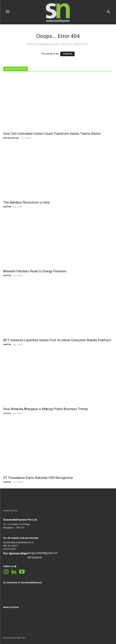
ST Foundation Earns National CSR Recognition (38, 478)
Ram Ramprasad (11, 138)
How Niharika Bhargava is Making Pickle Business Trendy (46, 409)
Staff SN (7, 207)
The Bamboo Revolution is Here (26, 202)
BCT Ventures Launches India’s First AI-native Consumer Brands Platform (57, 340)
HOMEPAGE (67, 54)
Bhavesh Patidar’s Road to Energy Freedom (35, 271)
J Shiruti (7, 413)
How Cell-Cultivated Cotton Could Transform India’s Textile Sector (52, 134)
